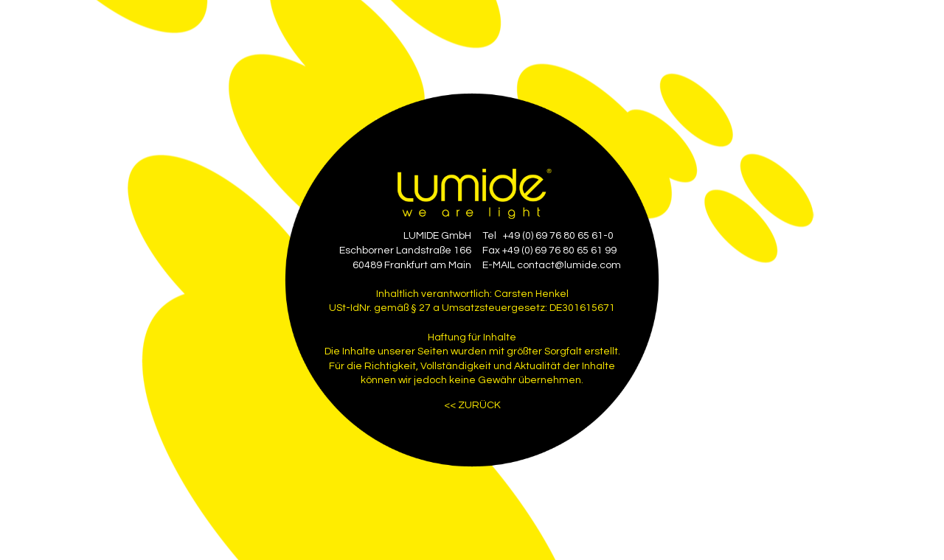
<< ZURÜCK (472, 405)
